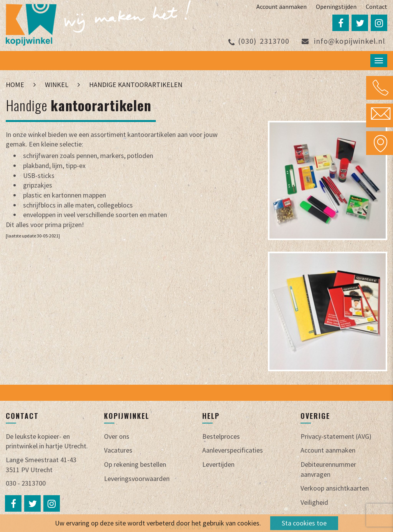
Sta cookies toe (304, 523)
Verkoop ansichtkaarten (335, 488)
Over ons (117, 436)
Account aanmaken (282, 7)
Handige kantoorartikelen (136, 85)
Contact (376, 7)
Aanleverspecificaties (233, 450)
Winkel (57, 85)
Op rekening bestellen (135, 464)
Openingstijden (336, 7)
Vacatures (118, 450)
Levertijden (218, 464)
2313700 (259, 41)
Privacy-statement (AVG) (336, 436)
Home (16, 85)
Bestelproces (221, 436)
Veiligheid (314, 502)
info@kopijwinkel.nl (343, 41)
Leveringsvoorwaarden (137, 478)
